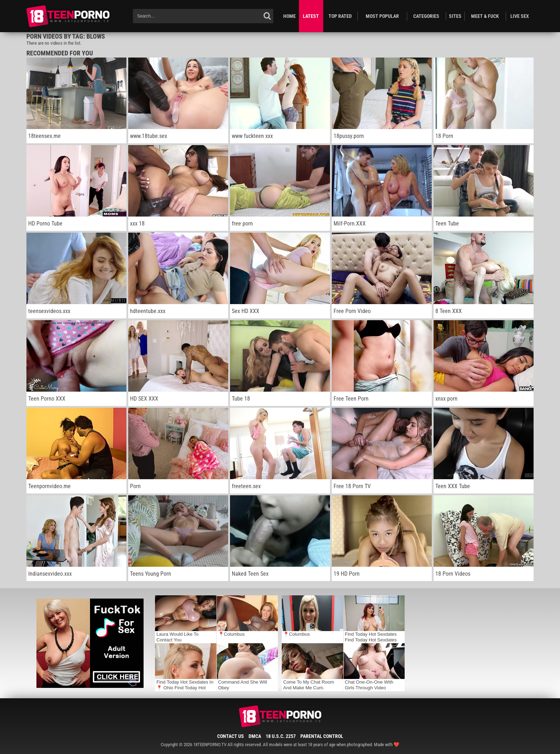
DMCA (255, 736)
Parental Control (322, 736)
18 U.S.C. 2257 (281, 736)
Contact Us (231, 736)
